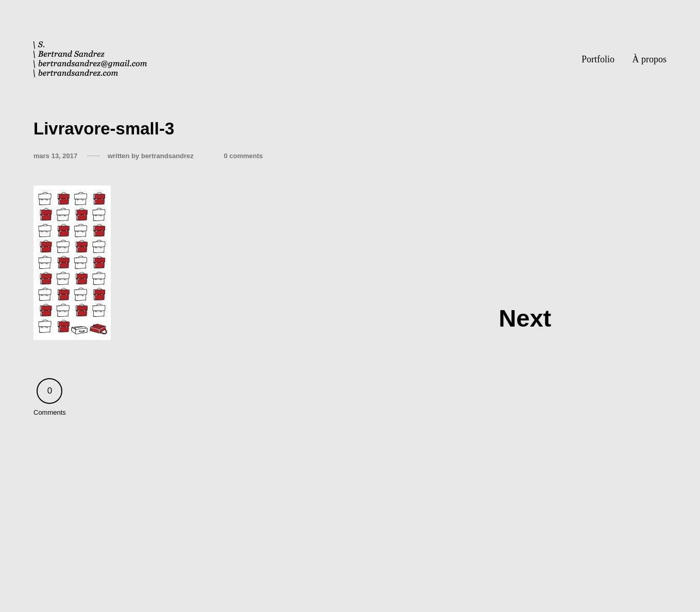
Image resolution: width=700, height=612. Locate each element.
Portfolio (598, 59)
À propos (650, 59)
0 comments (243, 156)
